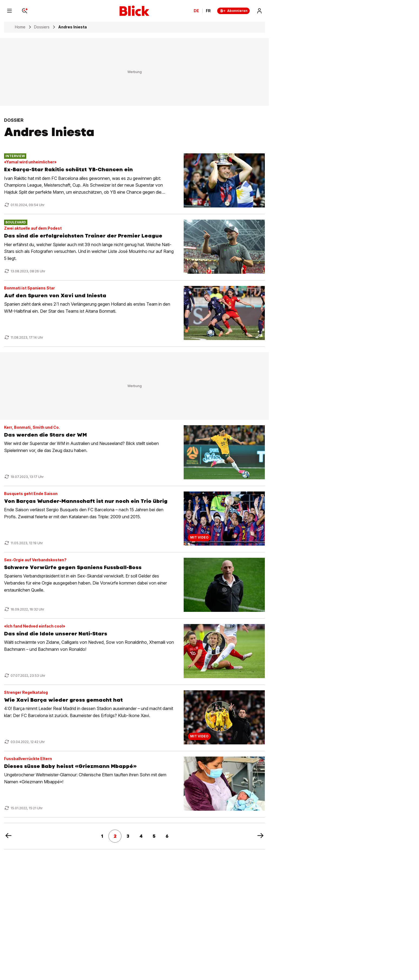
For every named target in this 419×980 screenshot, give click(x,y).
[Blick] (134, 11)
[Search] (25, 11)
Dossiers (42, 27)
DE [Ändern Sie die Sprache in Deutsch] (196, 11)
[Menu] (9, 11)
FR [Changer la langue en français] (208, 11)
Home (20, 27)
